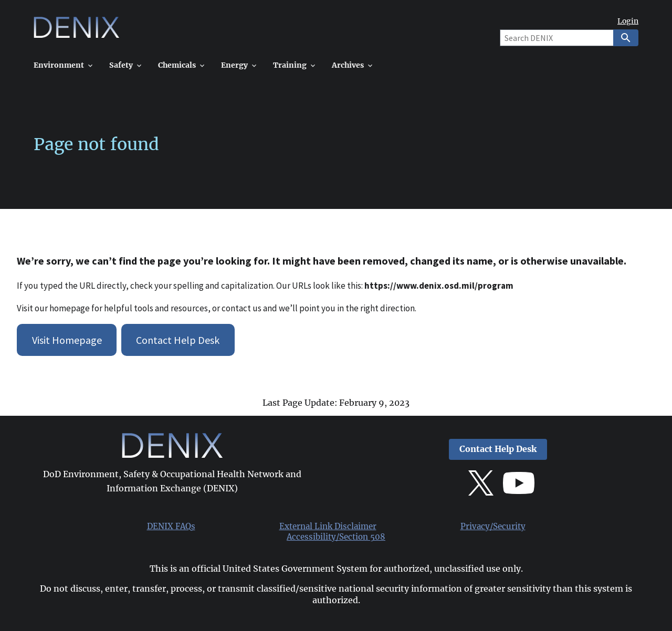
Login (628, 21)
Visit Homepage (67, 340)
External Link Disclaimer (328, 527)
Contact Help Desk (178, 340)
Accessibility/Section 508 (336, 537)
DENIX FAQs (171, 527)
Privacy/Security (493, 527)
